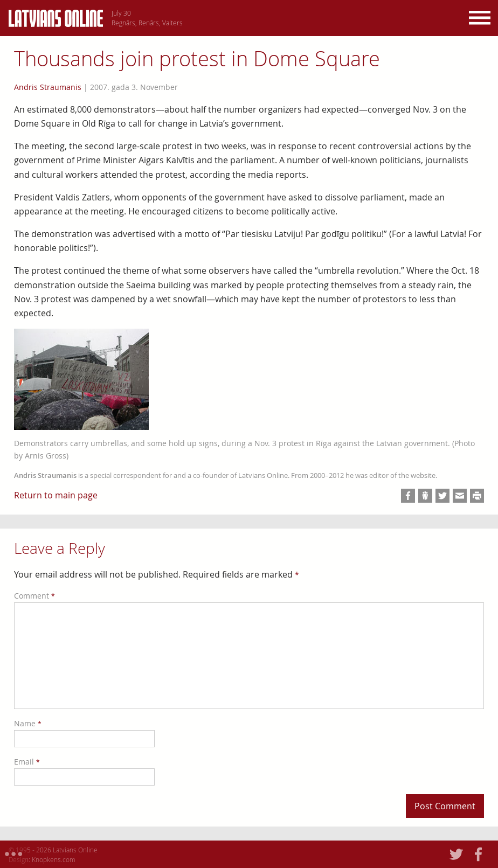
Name (28, 723)
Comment (34, 596)
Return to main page (56, 495)
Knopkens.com (54, 859)
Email (27, 762)
